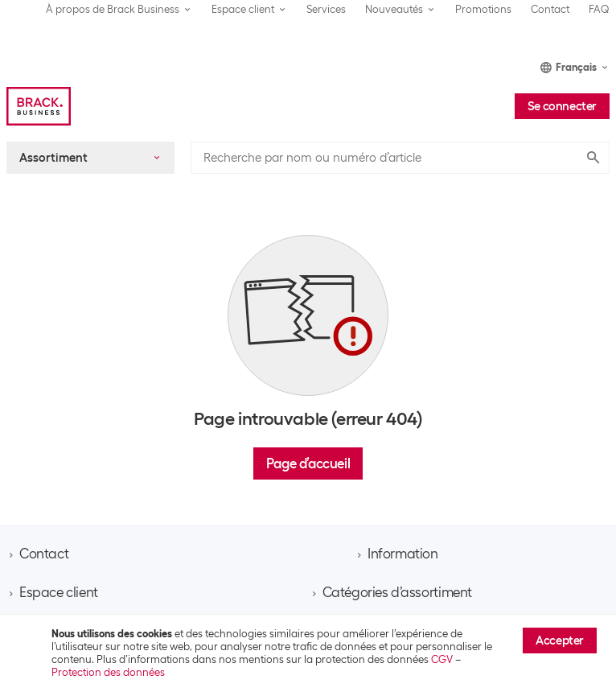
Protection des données (108, 672)
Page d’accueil (308, 463)
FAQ (599, 9)
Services (326, 9)
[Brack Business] (39, 106)
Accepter (560, 641)
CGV (442, 659)
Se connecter (562, 106)
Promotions (483, 9)
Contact (550, 9)
